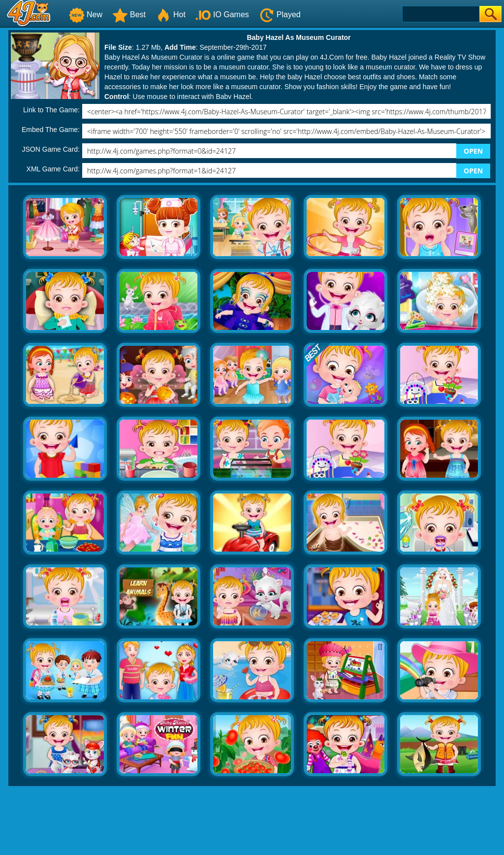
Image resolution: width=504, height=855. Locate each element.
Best (129, 15)
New (86, 15)
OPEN (473, 151)
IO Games (222, 15)
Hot (171, 15)
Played (280, 15)
